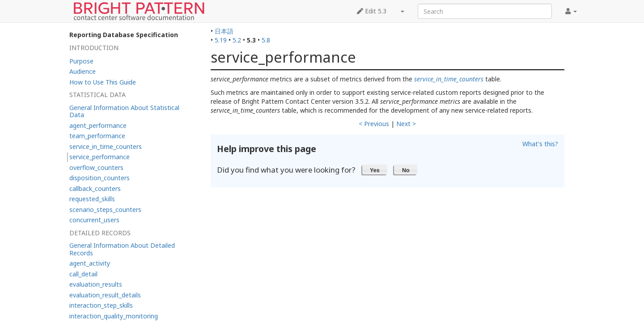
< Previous (374, 124)
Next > (406, 124)
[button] (375, 169)
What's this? (540, 144)
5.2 (237, 40)
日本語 (224, 31)
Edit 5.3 (372, 11)
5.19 (221, 40)
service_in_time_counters (449, 79)
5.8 (266, 40)
